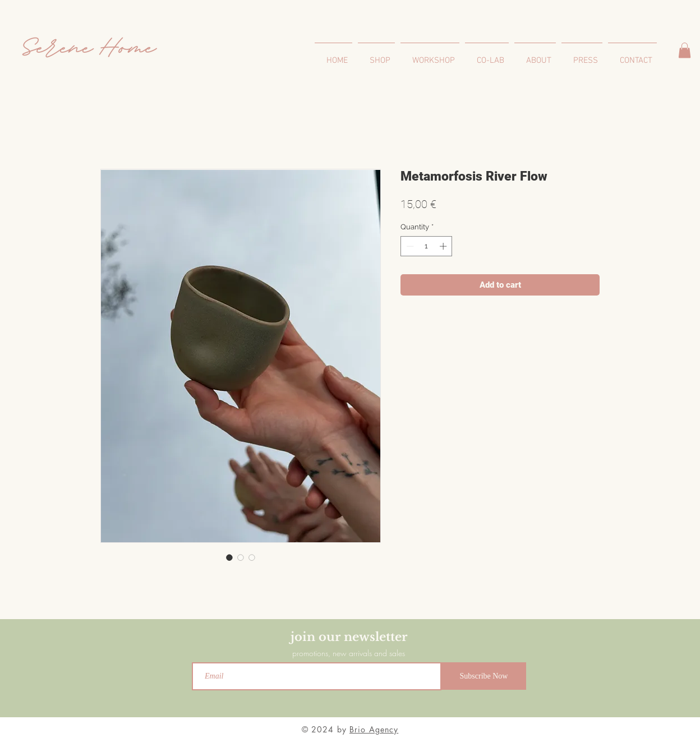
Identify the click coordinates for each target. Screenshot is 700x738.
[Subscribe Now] (484, 676)
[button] (685, 50)
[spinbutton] (427, 246)
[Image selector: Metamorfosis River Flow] (229, 557)
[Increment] (444, 246)
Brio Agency (374, 729)
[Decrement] (409, 246)
